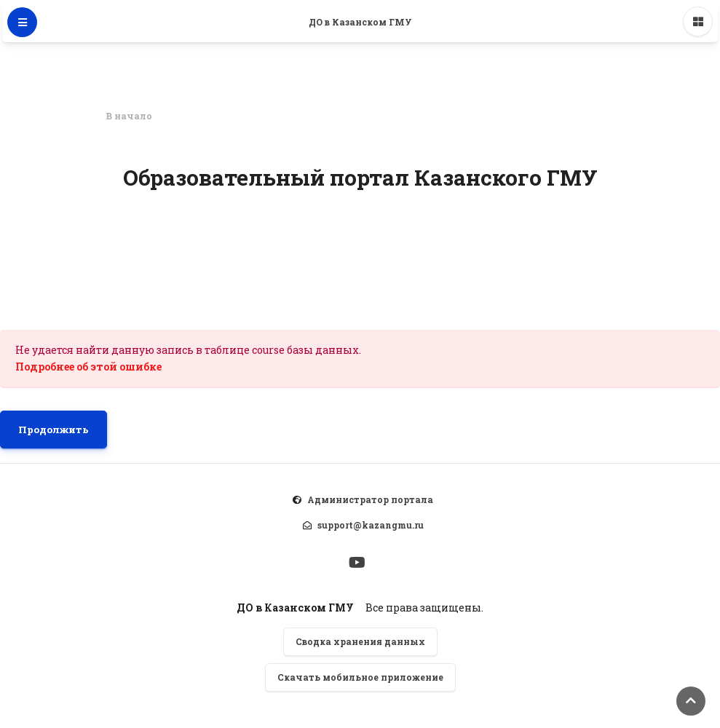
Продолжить (54, 430)
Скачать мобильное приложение (360, 677)
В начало (129, 116)
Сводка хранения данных (360, 641)
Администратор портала (370, 499)
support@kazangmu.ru (371, 525)
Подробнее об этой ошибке (88, 367)
